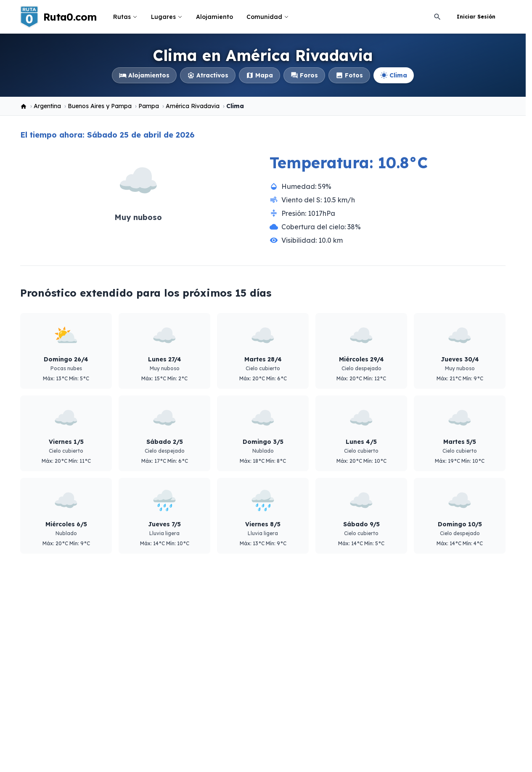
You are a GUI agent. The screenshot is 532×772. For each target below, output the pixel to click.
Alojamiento (214, 17)
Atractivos (208, 75)
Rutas (125, 17)
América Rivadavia (193, 106)
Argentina (47, 106)
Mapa (259, 75)
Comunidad (268, 17)
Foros (304, 75)
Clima (394, 75)
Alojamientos (144, 75)
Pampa (149, 106)
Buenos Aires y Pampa (100, 106)
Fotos (349, 75)
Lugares (167, 17)
